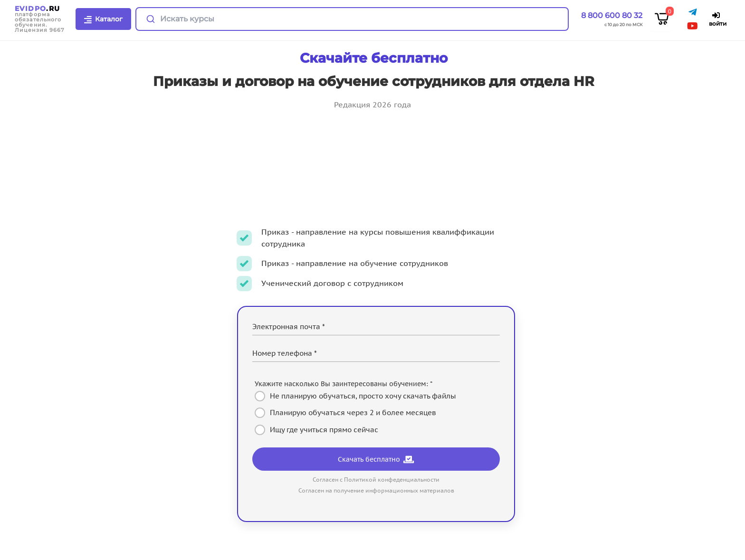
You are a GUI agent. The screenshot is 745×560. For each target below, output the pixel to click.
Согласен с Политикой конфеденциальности (376, 479)
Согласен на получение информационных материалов (376, 490)
